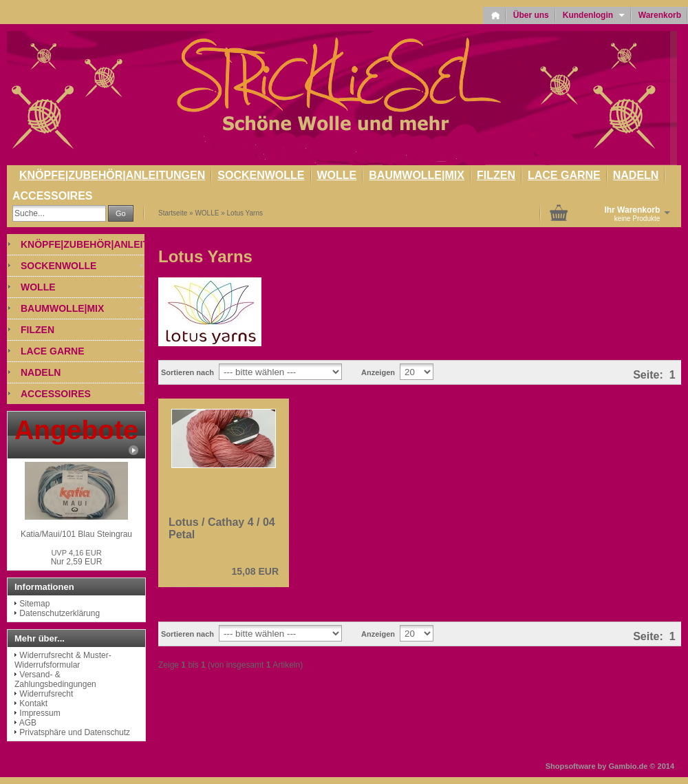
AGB (28, 723)
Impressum (40, 713)
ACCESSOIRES (52, 196)
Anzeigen (378, 372)
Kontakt (33, 703)
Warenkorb (660, 15)
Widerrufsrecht (46, 694)
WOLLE (337, 175)
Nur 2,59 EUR (77, 558)
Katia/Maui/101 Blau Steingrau (76, 534)
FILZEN (496, 175)
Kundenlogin (594, 15)
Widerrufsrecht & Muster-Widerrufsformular (63, 660)
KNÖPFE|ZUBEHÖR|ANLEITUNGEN (112, 175)
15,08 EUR (255, 571)
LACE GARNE (564, 175)
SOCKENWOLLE (261, 175)
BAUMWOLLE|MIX (417, 175)
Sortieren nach (187, 372)
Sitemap (34, 604)
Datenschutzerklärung (60, 613)
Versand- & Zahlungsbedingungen (55, 679)
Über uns (531, 15)
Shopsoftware (571, 766)
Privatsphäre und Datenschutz (75, 732)
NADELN (636, 175)
